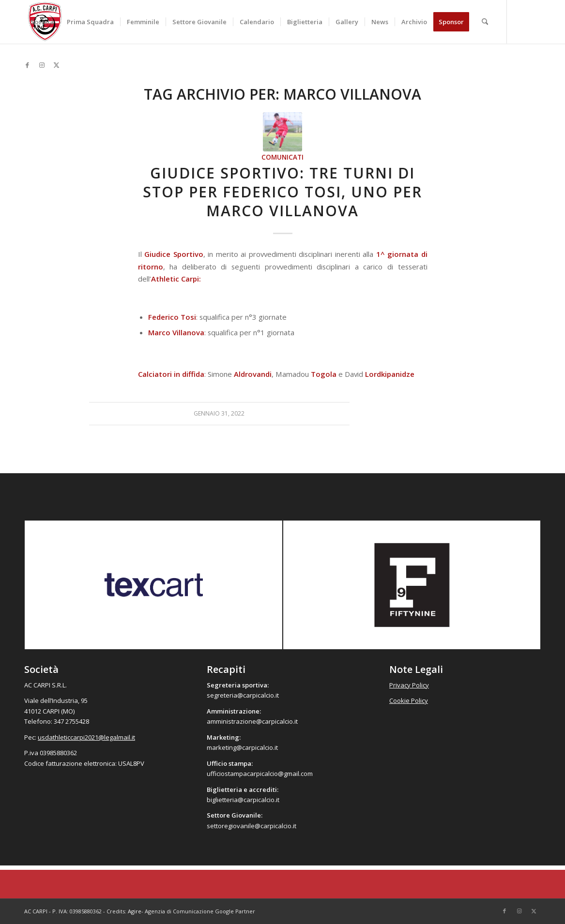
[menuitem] (42, 22)
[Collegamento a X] (56, 65)
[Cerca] (485, 22)
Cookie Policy (409, 700)
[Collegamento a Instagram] (42, 65)
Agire (135, 911)
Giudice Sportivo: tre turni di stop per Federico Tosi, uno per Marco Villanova (282, 192)
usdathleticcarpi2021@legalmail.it (86, 737)
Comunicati (282, 157)
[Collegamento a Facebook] (27, 65)
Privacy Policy (409, 685)
